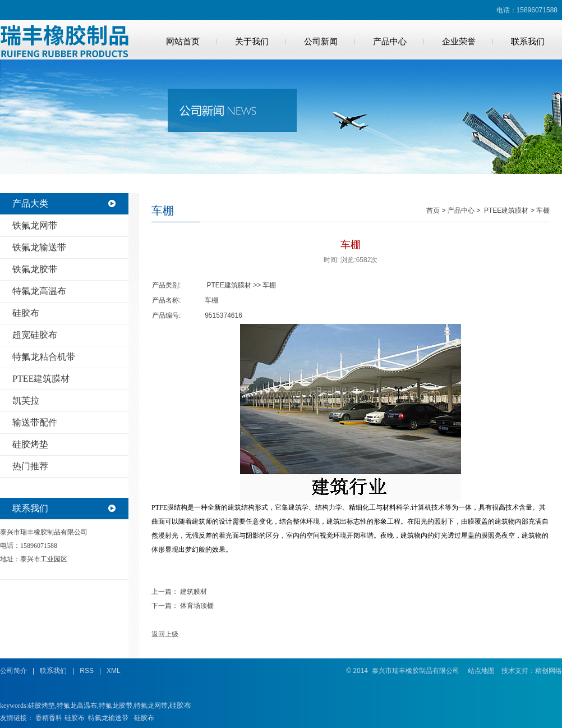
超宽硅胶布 (35, 335)
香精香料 (49, 718)
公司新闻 (321, 42)
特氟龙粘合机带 (44, 357)
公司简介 (13, 671)
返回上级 (165, 634)
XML (114, 671)
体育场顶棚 (197, 606)
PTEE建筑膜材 (41, 379)
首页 (433, 210)
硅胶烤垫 (30, 444)
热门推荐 (30, 466)
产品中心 (390, 42)
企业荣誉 (459, 42)
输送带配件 (35, 422)
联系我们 (528, 42)
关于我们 (252, 42)
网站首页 (183, 42)
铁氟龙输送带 (39, 247)
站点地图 (481, 671)
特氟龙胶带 (116, 706)
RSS (87, 671)
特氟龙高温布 (39, 291)
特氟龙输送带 (108, 718)
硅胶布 (26, 313)
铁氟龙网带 (35, 225)
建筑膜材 (194, 592)
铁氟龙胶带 (35, 269)
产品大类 (30, 203)
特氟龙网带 (151, 706)
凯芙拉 (26, 400)
